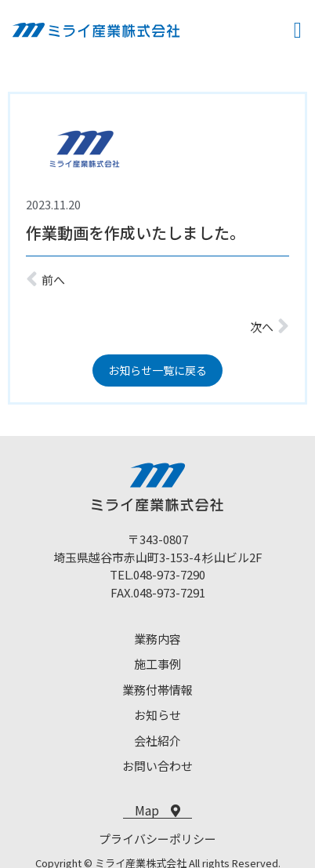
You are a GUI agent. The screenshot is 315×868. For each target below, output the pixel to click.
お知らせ (157, 715)
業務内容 (157, 639)
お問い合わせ (157, 766)
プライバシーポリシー (157, 839)
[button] (298, 31)
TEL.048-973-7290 (157, 574)
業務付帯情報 (157, 690)
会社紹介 (157, 741)
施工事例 (157, 664)
